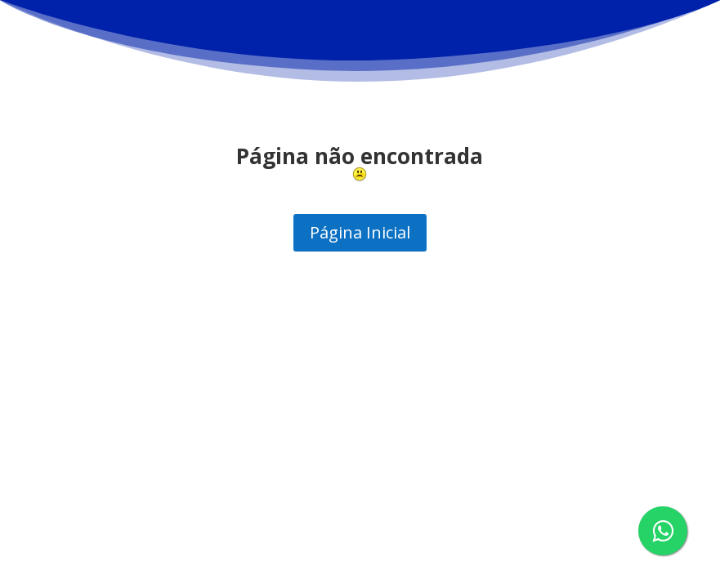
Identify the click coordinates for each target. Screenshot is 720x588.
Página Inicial (360, 232)
